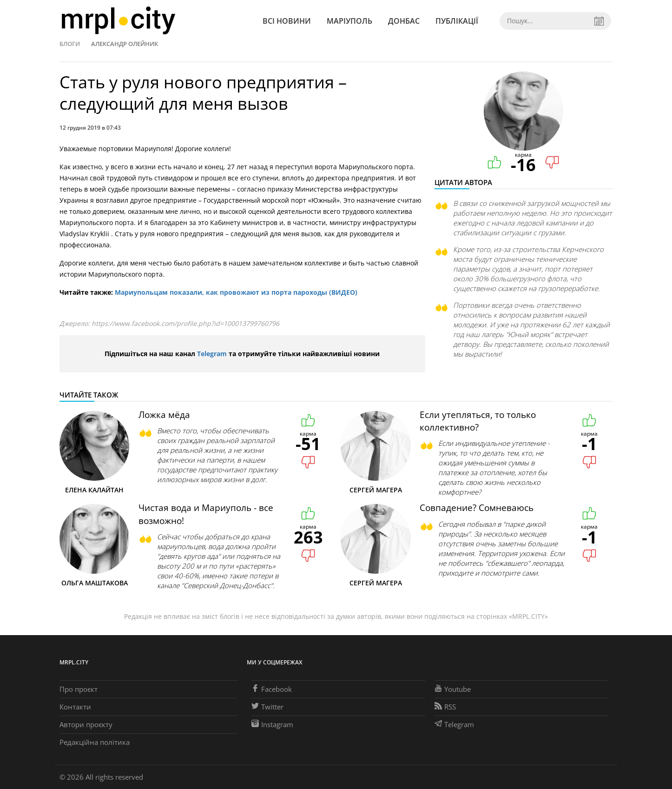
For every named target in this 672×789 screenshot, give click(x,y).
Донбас (404, 21)
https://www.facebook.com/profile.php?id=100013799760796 (185, 323)
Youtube (453, 689)
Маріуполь (349, 21)
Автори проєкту (86, 724)
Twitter (267, 707)
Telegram (212, 354)
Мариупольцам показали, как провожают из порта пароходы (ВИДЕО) (236, 292)
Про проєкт (79, 689)
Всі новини (287, 21)
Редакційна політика (95, 742)
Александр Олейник (125, 44)
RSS (445, 707)
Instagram (272, 724)
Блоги (70, 44)
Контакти (75, 707)
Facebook (272, 689)
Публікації (457, 21)
